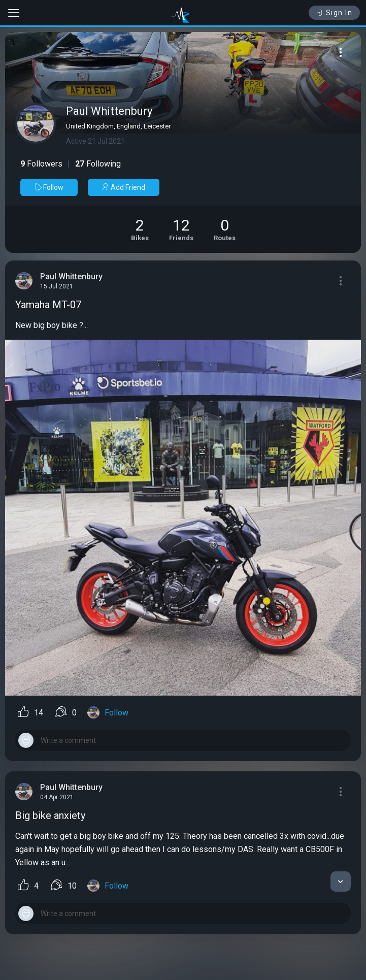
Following (98, 164)
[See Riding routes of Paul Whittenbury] (225, 230)
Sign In (334, 13)
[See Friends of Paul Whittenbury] (181, 230)
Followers (41, 164)
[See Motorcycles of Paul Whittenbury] (140, 230)
